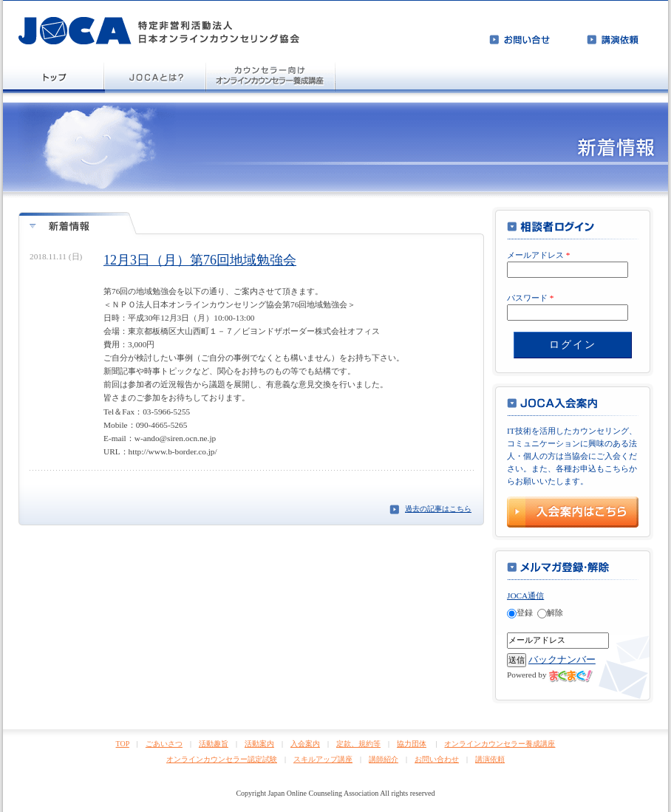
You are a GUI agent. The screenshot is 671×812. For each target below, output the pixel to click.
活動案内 (259, 744)
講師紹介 (384, 759)
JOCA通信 (525, 596)
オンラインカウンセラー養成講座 (500, 744)
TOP (123, 744)
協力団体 (412, 744)
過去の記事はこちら (438, 509)
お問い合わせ (437, 759)
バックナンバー (562, 659)
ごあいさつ (164, 744)
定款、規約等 (358, 744)
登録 (520, 613)
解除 (550, 613)
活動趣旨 (214, 744)
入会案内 (305, 744)
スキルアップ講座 (323, 759)
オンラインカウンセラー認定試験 (222, 759)
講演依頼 (490, 759)
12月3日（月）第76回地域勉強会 (200, 260)
